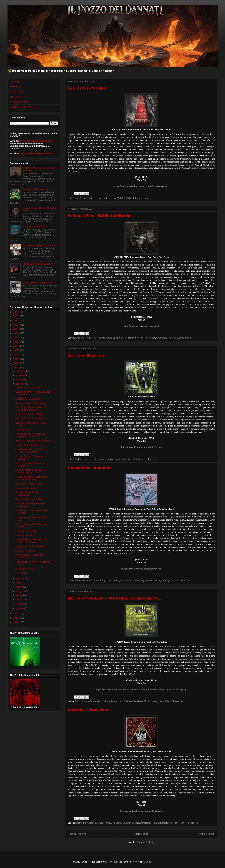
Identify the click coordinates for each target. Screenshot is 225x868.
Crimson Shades (131, 823)
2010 (16, 622)
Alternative (81, 581)
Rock (153, 338)
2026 (16, 312)
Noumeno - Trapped (25, 488)
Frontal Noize (91, 338)
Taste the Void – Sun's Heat (87, 88)
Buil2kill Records (83, 459)
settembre (21, 384)
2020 (16, 338)
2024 (16, 320)
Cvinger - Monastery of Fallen (30, 499)
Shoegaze (161, 338)
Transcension (183, 581)
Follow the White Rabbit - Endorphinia (27, 494)
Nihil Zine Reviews (19, 102)
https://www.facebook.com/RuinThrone (141, 447)
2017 (16, 350)
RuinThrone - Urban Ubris (86, 355)
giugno (20, 587)
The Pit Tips (16, 86)
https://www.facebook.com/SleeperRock (141, 569)
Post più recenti (77, 834)
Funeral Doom (89, 701)
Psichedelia (192, 823)
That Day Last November (180, 338)
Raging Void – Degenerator (36, 189)
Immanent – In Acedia (26, 531)
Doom (78, 701)
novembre (21, 375)
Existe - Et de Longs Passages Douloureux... (30, 505)
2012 (16, 614)
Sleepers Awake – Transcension (90, 467)
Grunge (102, 581)
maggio (20, 591)
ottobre (20, 380)
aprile (19, 595)
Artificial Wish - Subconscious (30, 445)
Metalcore (145, 823)
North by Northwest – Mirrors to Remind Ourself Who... (31, 451)
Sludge (165, 581)
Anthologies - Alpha (25, 569)
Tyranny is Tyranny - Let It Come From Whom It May (31, 478)
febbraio (20, 604)
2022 (16, 329)
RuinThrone (139, 459)
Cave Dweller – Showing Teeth (38, 283)
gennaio (20, 608)
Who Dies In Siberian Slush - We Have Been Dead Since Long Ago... (114, 598)
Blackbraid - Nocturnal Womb (37, 264)
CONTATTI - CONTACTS (22, 107)
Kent (99, 701)
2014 (16, 363)
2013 (16, 367)
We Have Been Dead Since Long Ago (141, 701)
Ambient (79, 338)
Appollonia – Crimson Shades (89, 710)
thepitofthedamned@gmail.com (36, 141)
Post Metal (117, 198)
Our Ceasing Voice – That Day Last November (100, 215)
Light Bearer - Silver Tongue (29, 484)
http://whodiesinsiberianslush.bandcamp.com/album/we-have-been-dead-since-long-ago (141, 690)
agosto (20, 578)
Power (117, 459)
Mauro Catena (113, 338)
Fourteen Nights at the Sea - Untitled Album (29, 471)
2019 (16, 342)
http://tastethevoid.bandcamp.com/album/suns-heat (141, 186)
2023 (16, 325)
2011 (16, 618)
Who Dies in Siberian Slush (173, 701)
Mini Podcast (16, 97)
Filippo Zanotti (99, 459)
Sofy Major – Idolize (25, 535)
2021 (16, 333)
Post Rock (145, 338)
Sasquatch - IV (22, 430)
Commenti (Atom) (146, 842)
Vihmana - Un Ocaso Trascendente (32, 441)
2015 (16, 359)
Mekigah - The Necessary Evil (30, 419)
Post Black (156, 823)
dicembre (21, 371)
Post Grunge (113, 581)
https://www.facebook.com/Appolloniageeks (141, 811)
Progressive (127, 459)
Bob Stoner (81, 198)
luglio (19, 583)
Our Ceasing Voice (130, 338)
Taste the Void (142, 198)
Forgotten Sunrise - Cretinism (30, 546)
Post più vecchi (206, 834)
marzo (19, 600)
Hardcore (92, 198)
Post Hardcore (104, 198)
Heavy (110, 459)
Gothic (102, 338)
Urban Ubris (152, 459)
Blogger (148, 862)
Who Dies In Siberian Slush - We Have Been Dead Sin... (31, 409)
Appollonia (92, 823)
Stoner (172, 581)
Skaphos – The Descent (34, 227)
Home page (142, 834)
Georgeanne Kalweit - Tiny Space (39, 245)
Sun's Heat (129, 198)
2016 (16, 355)
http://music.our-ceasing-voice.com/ (141, 326)
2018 (16, 346)
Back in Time (16, 92)
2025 (16, 316)
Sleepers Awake (152, 581)
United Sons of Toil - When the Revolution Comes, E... (30, 435)
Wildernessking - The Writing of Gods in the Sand (30, 541)
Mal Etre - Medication (26, 551)
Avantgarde (104, 823)
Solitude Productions (112, 701)
